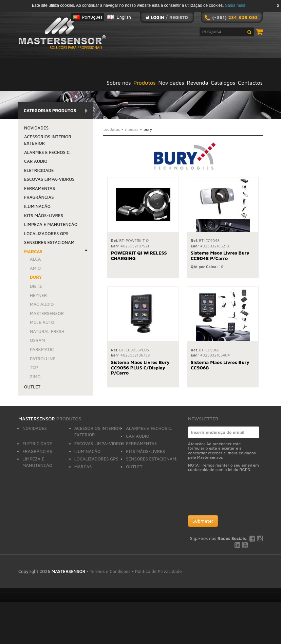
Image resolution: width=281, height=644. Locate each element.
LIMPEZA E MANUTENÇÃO (51, 224)
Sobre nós (119, 83)
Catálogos (223, 83)
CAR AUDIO (36, 161)
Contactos (250, 83)
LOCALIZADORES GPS (46, 233)
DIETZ (36, 286)
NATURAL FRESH (47, 331)
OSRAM (38, 340)
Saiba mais (235, 5)
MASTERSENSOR (47, 313)
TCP (34, 367)
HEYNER (39, 295)
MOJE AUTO (42, 322)
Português (92, 17)
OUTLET (32, 387)
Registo (179, 17)
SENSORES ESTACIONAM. (50, 242)
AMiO (35, 268)
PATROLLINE (43, 359)
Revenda (198, 83)
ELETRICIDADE (39, 170)
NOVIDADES (36, 128)
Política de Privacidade (158, 571)
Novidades (171, 83)
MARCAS (33, 251)
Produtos (145, 83)
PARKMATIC (42, 349)
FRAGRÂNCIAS (39, 197)
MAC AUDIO (42, 304)
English (124, 17)
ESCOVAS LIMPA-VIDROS (49, 179)
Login (157, 17)
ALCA (35, 259)
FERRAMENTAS (40, 188)
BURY (36, 277)
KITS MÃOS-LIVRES (44, 215)
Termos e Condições (110, 571)
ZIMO (35, 377)
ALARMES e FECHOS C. (47, 152)
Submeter (203, 521)
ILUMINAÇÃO (37, 206)
